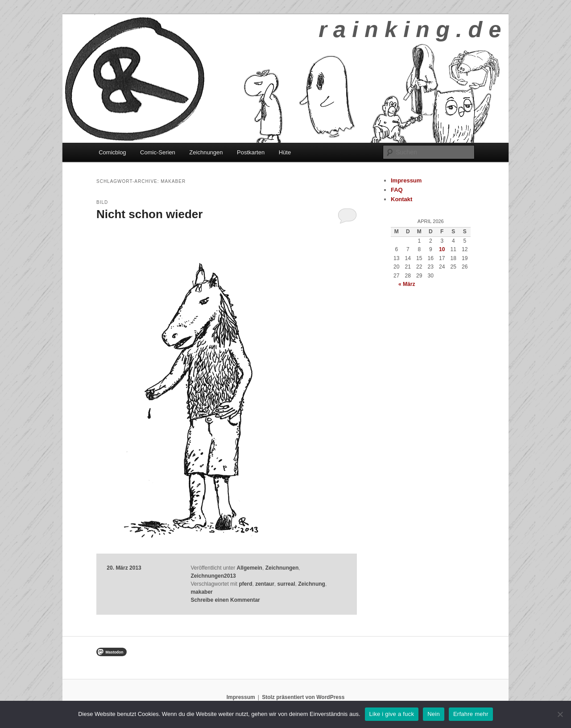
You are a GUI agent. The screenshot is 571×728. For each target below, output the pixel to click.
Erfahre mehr (471, 714)
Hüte (285, 152)
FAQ (397, 190)
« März (407, 284)
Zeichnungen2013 (213, 576)
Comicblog (112, 152)
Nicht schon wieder (149, 214)
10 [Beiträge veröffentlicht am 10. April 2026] (442, 249)
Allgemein (250, 568)
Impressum (406, 180)
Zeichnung (312, 584)
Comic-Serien (158, 152)
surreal (286, 584)
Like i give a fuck (392, 714)
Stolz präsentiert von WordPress (303, 697)
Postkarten (251, 152)
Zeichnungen (206, 152)
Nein (434, 714)
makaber (201, 592)
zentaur (265, 584)
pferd (245, 584)
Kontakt (401, 199)
